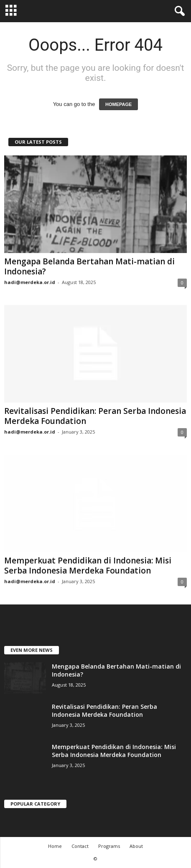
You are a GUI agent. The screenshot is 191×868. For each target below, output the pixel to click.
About (136, 846)
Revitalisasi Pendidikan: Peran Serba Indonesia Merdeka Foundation (95, 416)
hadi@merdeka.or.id (30, 282)
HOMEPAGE (118, 104)
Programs (109, 846)
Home (55, 846)
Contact (80, 846)
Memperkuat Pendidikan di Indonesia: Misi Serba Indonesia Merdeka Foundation (88, 566)
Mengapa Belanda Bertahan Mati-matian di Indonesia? (89, 266)
